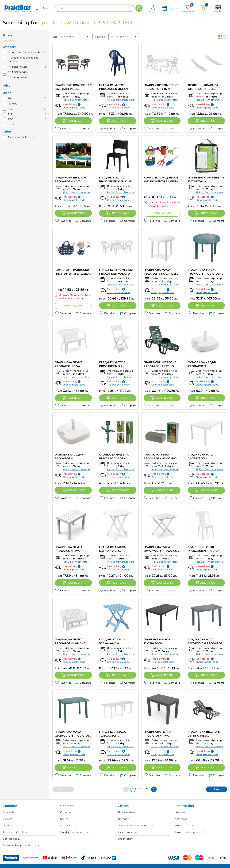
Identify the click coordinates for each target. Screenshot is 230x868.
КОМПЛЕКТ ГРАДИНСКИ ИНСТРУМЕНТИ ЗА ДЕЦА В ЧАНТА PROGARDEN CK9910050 (161, 180)
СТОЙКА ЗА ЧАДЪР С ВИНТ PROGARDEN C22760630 (114, 457)
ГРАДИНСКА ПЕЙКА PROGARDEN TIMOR (69, 549)
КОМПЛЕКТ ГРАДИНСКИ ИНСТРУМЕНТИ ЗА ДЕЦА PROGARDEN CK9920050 (72, 272)
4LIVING (13, 104)
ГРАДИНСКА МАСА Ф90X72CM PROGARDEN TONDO (205, 272)
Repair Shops (68, 826)
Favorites (63, 129)
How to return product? (190, 832)
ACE (10, 114)
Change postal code (74, 108)
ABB (10, 109)
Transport (124, 819)
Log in (153, 9)
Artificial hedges (18, 72)
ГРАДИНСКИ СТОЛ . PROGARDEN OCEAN (113, 87)
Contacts (66, 812)
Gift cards (181, 819)
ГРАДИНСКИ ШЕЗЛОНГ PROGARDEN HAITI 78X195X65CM (71, 180)
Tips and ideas (126, 812)
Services (180, 812)
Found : (101, 37)
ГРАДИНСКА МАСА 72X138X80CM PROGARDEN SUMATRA (204, 457)
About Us (8, 812)
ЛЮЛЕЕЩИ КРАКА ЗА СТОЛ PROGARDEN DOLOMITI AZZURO (203, 87)
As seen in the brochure (22, 137)
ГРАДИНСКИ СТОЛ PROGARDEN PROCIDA (204, 549)
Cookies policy (12, 839)
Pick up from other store (76, 100)
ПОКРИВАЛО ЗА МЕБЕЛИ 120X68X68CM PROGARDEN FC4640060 (206, 180)
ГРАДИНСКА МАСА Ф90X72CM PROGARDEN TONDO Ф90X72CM (160, 272)
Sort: (55, 37)
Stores (64, 819)
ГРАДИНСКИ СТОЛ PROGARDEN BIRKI (112, 364)
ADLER (12, 124)
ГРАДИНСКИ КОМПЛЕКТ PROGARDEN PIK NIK (161, 87)
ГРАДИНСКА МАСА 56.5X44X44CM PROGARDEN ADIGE (113, 549)
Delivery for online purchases (136, 826)
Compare (83, 129)
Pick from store (127, 832)
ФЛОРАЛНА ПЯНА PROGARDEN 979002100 (160, 456)
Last (217, 789)
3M (9, 98)
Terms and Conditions (16, 832)
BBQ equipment (18, 77)
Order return (126, 839)
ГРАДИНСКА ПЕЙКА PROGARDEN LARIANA (70, 641)
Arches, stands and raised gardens (23, 60)
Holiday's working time (74, 832)
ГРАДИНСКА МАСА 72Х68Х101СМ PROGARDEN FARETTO (206, 642)
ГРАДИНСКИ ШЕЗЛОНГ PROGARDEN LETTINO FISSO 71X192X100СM (160, 364)
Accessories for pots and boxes (26, 52)
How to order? (184, 826)
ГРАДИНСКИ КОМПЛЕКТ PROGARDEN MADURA (116, 272)
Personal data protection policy (22, 845)
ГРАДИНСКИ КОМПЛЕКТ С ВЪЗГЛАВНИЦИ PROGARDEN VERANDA (73, 87)
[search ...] (94, 8)
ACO (10, 119)
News (6, 826)
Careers (7, 819)
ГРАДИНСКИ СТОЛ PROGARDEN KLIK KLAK (116, 179)
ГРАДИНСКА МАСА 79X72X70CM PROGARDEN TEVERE (162, 549)
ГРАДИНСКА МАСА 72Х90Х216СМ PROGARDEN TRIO (112, 734)
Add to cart (73, 121)
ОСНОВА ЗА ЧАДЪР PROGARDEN (202, 364)
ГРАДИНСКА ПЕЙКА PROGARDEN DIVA (69, 364)
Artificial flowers (18, 67)
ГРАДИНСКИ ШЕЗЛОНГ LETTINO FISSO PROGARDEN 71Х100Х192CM (204, 734)
